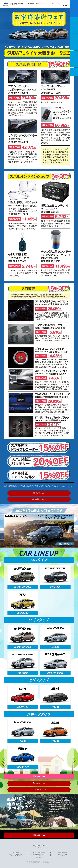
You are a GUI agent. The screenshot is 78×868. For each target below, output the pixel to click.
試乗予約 (74, 13)
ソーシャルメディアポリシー (16, 856)
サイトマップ (16, 853)
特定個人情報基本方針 (62, 854)
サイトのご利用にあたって (39, 853)
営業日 (74, 29)
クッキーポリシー (39, 856)
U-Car (74, 46)
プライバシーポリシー (62, 853)
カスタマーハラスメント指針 (16, 854)
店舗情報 (74, 38)
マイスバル (74, 4)
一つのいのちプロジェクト (74, 21)
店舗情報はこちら (41, 493)
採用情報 (74, 72)
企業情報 (74, 63)
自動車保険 (74, 55)
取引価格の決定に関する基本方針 (39, 854)
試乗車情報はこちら (41, 499)
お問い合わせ (39, 858)
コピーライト (62, 856)
